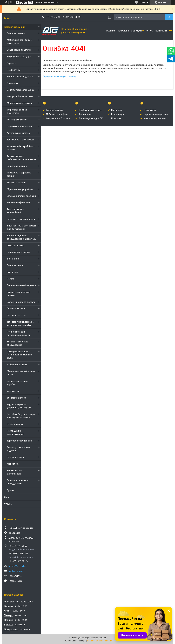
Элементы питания (16, 183)
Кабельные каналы (17, 365)
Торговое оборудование (20, 441)
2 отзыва (144, 2)
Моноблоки (13, 464)
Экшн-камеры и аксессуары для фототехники (21, 227)
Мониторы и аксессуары (19, 103)
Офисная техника (16, 246)
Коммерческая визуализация (15, 472)
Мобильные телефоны (57, 114)
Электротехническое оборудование (18, 343)
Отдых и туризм (15, 424)
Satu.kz (102, 638)
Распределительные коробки (18, 383)
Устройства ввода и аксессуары (17, 111)
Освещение (13, 272)
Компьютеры (14, 70)
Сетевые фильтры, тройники (21, 196)
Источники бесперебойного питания (21, 148)
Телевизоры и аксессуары (20, 140)
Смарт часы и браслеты (19, 50)
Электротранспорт (16, 398)
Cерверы (11, 63)
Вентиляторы (118, 114)
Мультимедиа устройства (20, 189)
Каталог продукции (15, 27)
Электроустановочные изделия (18, 449)
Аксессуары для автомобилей (15, 211)
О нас (7, 497)
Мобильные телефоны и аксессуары (19, 42)
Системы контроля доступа (21, 302)
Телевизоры (150, 110)
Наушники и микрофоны (19, 126)
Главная (111, 31)
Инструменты (14, 391)
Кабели (11, 279)
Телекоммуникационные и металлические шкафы (21, 323)
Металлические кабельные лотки (21, 373)
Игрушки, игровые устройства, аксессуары (19, 406)
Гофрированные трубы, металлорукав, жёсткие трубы (19, 355)
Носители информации (19, 202)
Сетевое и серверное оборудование (18, 482)
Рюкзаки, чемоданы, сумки (21, 219)
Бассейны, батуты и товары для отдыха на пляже (21, 416)
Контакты (161, 31)
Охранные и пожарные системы (18, 294)
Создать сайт (41, 2)
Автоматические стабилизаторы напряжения (21, 158)
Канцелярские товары (18, 252)
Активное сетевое (16, 308)
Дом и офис (13, 259)
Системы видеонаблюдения (21, 285)
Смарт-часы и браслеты (58, 119)
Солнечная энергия (17, 166)
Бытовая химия (15, 265)
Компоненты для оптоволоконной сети (18, 333)
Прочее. (11, 490)
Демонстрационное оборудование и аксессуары (22, 237)
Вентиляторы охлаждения (21, 90)
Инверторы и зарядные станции (19, 174)
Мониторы (116, 119)
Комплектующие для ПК (20, 77)
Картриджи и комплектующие (15, 432)
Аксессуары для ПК (17, 120)
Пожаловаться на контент (99, 641)
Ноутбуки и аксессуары (19, 57)
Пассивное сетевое (17, 315)
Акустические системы (18, 133)
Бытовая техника (16, 33)
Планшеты (12, 83)
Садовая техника (16, 457)
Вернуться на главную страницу (59, 76)
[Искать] (169, 17)
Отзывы (8, 504)
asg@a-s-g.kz (16, 571)
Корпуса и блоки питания (20, 96)
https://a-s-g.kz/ (18, 566)
